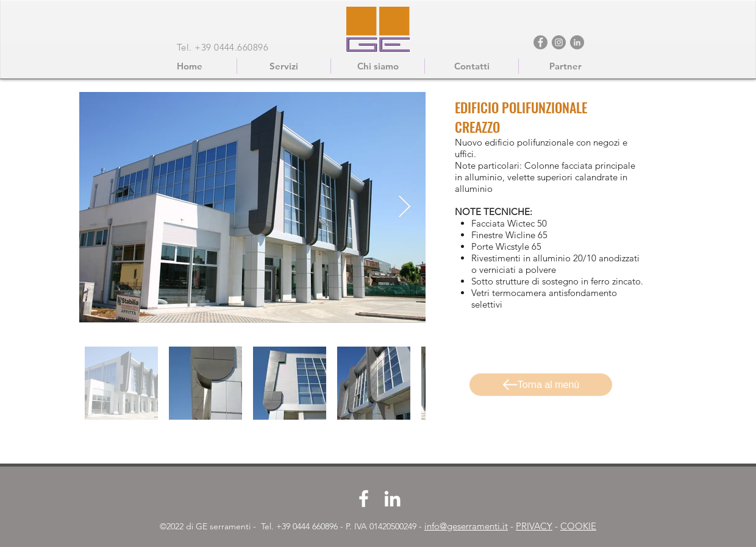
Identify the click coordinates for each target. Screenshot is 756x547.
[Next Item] (405, 207)
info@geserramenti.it (466, 526)
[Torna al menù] (541, 385)
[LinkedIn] (392, 499)
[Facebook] (540, 42)
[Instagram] (559, 42)
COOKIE (578, 526)
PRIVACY (534, 526)
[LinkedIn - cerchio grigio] (577, 42)
